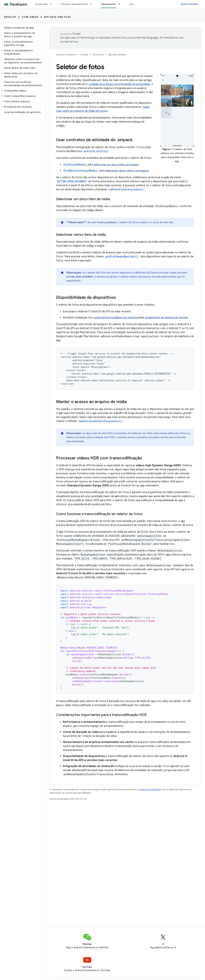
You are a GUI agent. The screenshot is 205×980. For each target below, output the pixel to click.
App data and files (57, 17)
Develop (10, 17)
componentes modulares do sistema (115, 318)
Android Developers (66, 55)
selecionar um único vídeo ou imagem (116, 165)
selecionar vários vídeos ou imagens (127, 171)
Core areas (30, 17)
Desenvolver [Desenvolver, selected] (109, 4)
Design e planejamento (75, 4)
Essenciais (42, 4)
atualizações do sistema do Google (166, 318)
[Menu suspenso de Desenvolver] (121, 4)
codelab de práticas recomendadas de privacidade (119, 84)
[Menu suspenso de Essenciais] (52, 4)
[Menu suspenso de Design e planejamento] (93, 4)
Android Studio (190, 4)
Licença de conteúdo (150, 789)
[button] (22, 52)
